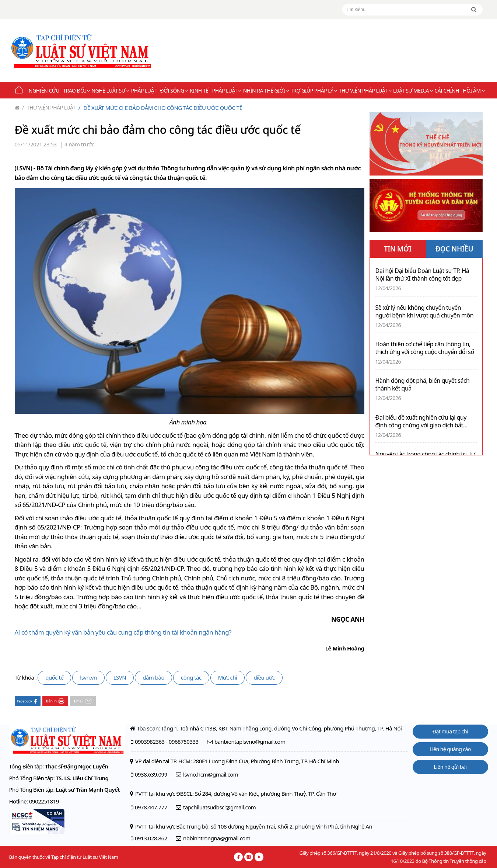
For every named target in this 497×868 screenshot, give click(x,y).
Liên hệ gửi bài (450, 767)
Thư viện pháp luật (365, 91)
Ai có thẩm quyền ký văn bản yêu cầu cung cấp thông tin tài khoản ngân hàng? (123, 632)
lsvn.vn (88, 677)
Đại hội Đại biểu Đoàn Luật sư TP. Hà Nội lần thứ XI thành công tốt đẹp (422, 275)
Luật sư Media (413, 91)
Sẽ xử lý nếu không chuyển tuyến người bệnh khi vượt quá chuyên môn (425, 312)
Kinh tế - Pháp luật (215, 91)
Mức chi (228, 677)
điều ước (264, 677)
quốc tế (54, 677)
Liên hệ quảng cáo (450, 749)
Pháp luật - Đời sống (160, 91)
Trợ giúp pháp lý (314, 91)
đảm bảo (153, 677)
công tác (191, 677)
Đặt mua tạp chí (450, 731)
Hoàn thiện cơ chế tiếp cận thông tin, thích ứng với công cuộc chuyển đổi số (425, 348)
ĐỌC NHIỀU (454, 249)
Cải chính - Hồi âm (459, 91)
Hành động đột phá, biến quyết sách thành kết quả (423, 385)
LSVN (120, 677)
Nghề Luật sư (110, 91)
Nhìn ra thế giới (266, 91)
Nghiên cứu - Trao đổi (59, 91)
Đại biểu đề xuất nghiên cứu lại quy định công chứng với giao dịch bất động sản (421, 421)
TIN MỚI (398, 249)
